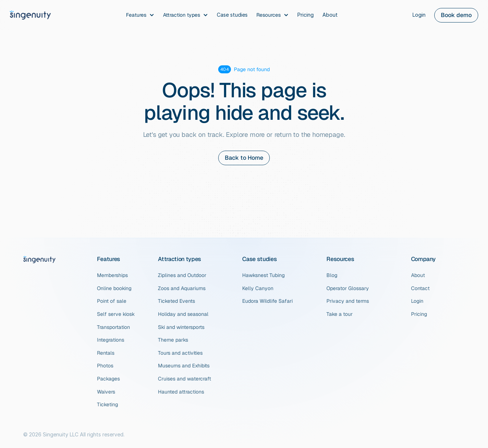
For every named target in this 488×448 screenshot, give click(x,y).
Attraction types (180, 259)
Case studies (259, 259)
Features (109, 259)
